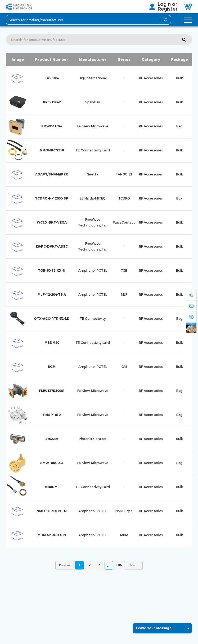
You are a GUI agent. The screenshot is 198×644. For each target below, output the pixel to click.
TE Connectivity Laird (93, 150)
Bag (179, 126)
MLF (124, 295)
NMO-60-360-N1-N (52, 511)
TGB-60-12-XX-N (52, 270)
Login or (167, 4)
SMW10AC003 (52, 463)
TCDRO (124, 198)
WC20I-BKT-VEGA (52, 222)
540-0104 (52, 78)
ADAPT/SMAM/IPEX (52, 174)
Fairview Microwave (93, 126)
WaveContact (124, 222)
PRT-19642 (52, 102)
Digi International (93, 78)
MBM (124, 535)
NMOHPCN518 (52, 150)
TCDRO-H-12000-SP (52, 198)
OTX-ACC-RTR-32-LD (52, 319)
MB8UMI (52, 487)
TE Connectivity (93, 319)
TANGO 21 (124, 174)
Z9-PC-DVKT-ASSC (52, 246)
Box (179, 198)
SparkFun (93, 102)
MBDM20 (52, 343)
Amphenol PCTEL (93, 270)
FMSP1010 (52, 415)
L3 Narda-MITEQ (93, 198)
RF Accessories (151, 78)
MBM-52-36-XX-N (52, 535)
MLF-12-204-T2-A (52, 295)
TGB (124, 270)
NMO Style (124, 511)
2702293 (52, 439)
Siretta (93, 174)
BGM (52, 367)
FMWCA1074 (52, 126)
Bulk (179, 78)
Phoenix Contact (93, 439)
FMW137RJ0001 (52, 391)
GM (124, 367)
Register (168, 9)
